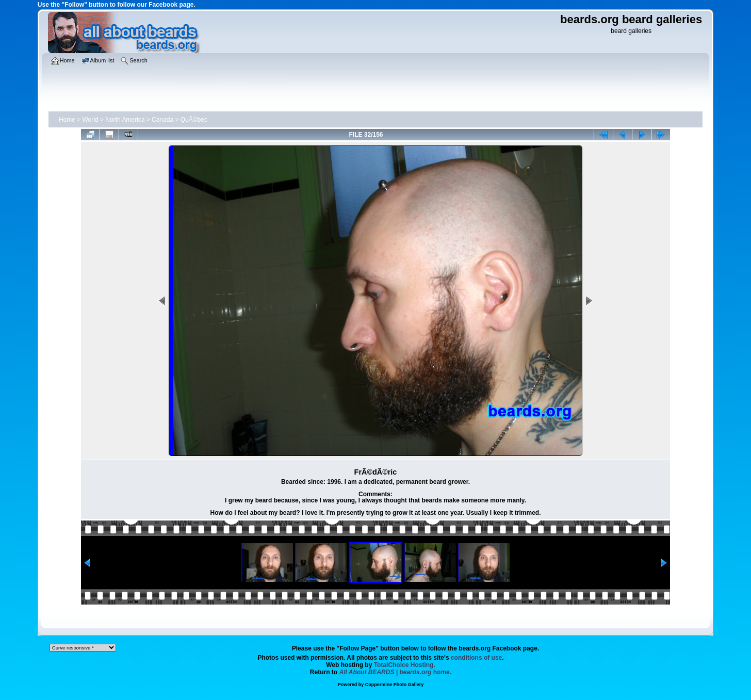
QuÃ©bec (194, 120)
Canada (162, 120)
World (91, 120)
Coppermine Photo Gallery (395, 685)
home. (396, 672)
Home (67, 120)
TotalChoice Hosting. (405, 665)
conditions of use (476, 658)
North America (125, 120)
